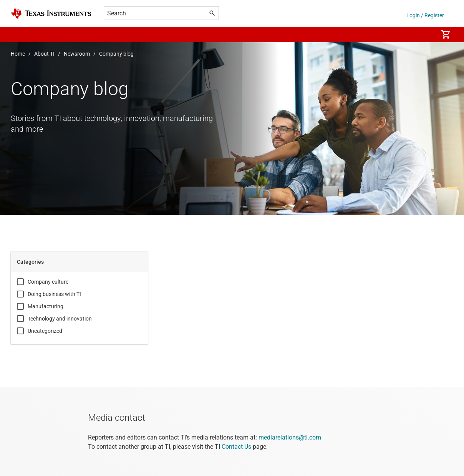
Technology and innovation (60, 319)
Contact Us (236, 447)
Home (18, 54)
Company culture (48, 282)
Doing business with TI (54, 294)
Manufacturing (46, 306)
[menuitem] (424, 35)
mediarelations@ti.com (290, 437)
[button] (18, 35)
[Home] (51, 14)
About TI (44, 54)
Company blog (116, 54)
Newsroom (77, 54)
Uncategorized (45, 331)
